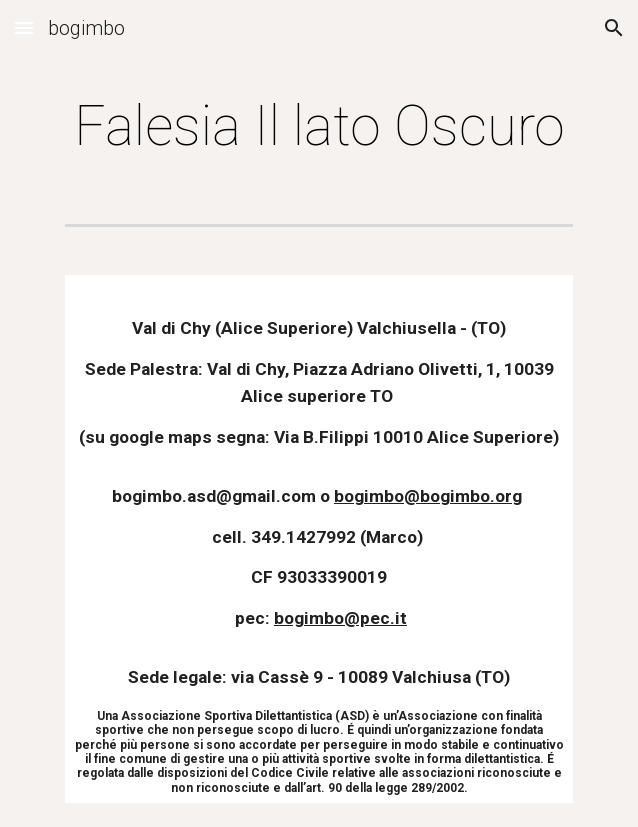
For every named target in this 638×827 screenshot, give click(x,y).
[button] (24, 27)
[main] (318, 126)
